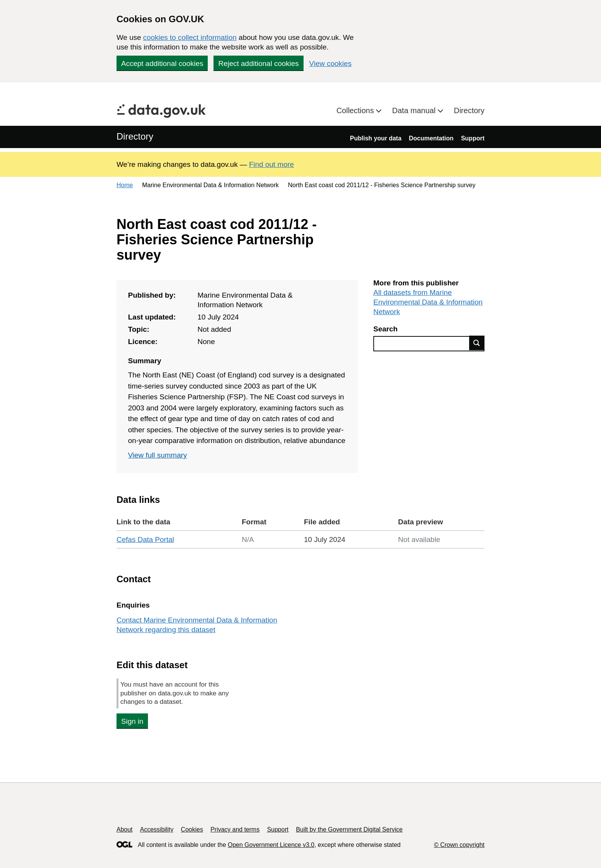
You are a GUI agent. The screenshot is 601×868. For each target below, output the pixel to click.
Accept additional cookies (162, 63)
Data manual (415, 110)
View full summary (158, 455)
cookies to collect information (190, 37)
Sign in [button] (132, 721)
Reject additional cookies (258, 63)
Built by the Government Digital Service (349, 829)
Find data (477, 343)
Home (125, 185)
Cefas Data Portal (145, 539)
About (125, 829)
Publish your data (376, 138)
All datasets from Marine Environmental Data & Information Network (428, 302)
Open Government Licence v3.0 (271, 845)
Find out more (272, 164)
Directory (469, 110)
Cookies (192, 829)
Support (473, 138)
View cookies (331, 63)
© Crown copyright (459, 845)
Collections (356, 110)
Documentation (431, 138)
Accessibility (157, 829)
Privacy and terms (235, 829)
